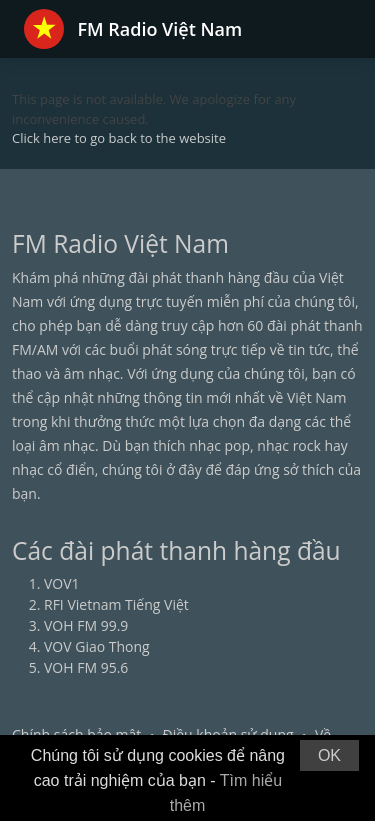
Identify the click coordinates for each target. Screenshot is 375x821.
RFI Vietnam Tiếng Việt (116, 604)
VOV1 (62, 583)
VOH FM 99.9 (86, 625)
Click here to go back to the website (119, 138)
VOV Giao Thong (97, 646)
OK (329, 755)
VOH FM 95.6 (86, 667)
